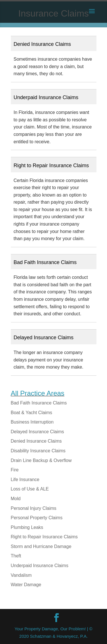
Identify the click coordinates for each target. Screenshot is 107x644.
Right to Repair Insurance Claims (44, 537)
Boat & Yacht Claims (32, 413)
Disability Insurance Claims (38, 451)
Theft (16, 556)
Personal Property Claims (37, 518)
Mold (16, 499)
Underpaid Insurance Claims (40, 566)
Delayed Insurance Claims (38, 432)
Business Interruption (32, 422)
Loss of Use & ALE (30, 489)
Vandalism (21, 575)
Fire (15, 470)
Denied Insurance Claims (36, 441)
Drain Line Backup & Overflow (41, 460)
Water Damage (26, 585)
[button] (54, 44)
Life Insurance (25, 480)
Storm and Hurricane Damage (41, 546)
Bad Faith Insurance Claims (39, 403)
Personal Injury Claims (34, 508)
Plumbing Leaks (27, 527)
